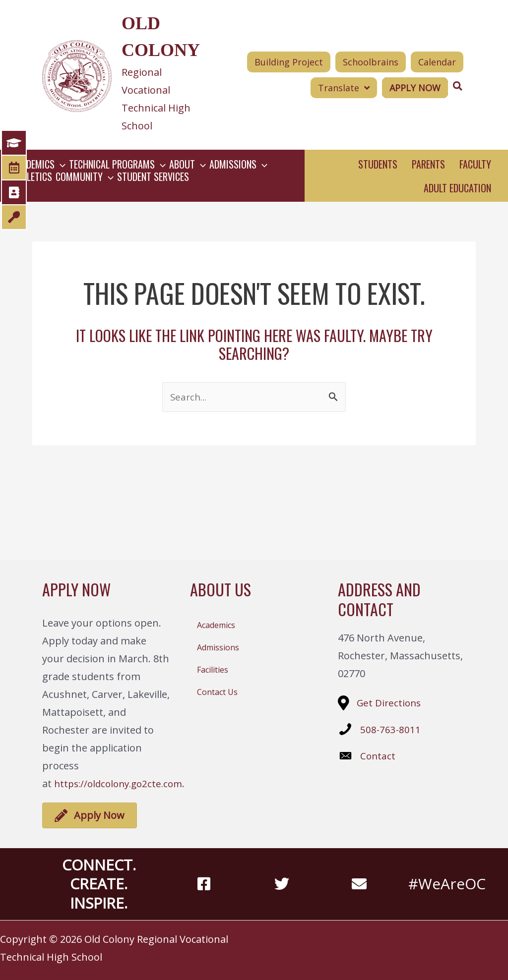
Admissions (218, 647)
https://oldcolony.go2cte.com (122, 783)
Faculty (475, 164)
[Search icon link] (458, 86)
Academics (216, 625)
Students (378, 164)
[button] (344, 88)
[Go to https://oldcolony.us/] (125, 75)
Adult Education (457, 188)
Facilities (213, 670)
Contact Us (217, 692)
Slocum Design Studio (473, 939)
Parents (428, 164)
